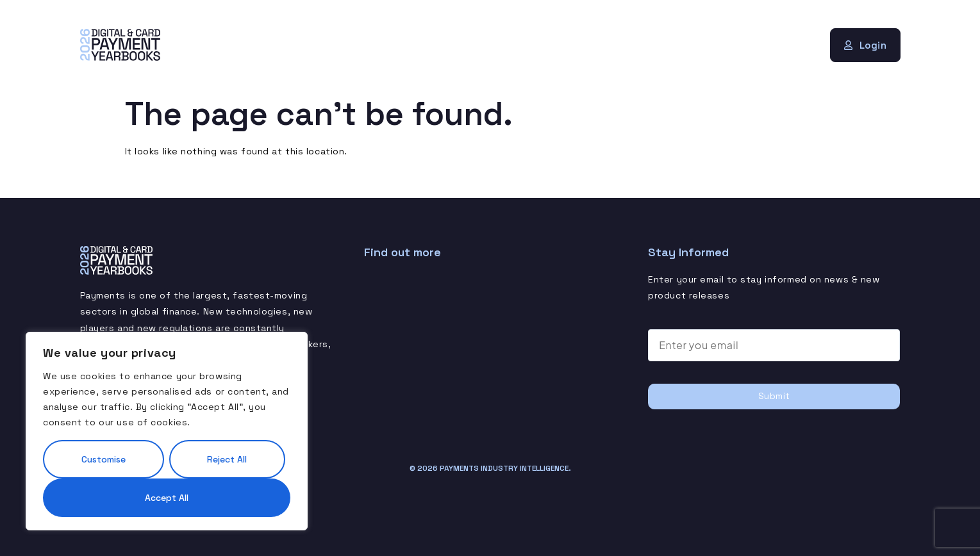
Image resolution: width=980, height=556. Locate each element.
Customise (104, 459)
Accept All (167, 498)
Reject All (227, 459)
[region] (167, 431)
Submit (774, 396)
